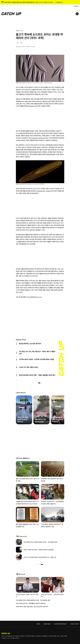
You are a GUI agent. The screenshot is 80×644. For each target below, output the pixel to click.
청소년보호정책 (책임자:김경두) (60, 624)
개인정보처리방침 (47, 624)
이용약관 (38, 624)
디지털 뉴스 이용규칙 (74, 624)
